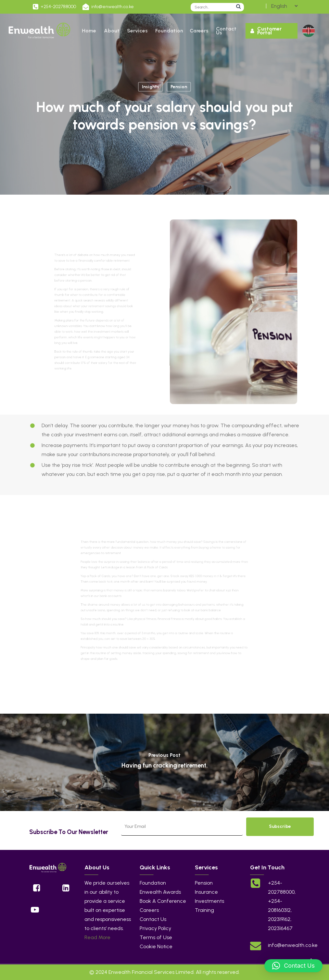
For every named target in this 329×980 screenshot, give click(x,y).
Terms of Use (156, 937)
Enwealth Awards (160, 892)
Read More (97, 937)
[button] (293, 966)
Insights (151, 87)
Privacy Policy (155, 928)
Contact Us (153, 919)
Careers (149, 910)
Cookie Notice (156, 946)
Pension (179, 87)
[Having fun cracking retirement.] (164, 762)
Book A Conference (163, 901)
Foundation (153, 883)
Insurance (206, 892)
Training (204, 910)
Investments (209, 901)
